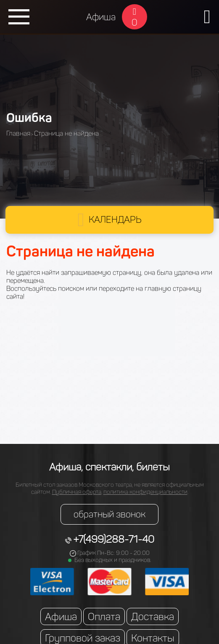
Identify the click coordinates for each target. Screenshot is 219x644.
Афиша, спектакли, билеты (109, 467)
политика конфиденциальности (145, 492)
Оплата (104, 616)
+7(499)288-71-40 (114, 539)
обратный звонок (109, 514)
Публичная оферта (77, 492)
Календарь (115, 220)
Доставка (153, 616)
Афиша (101, 17)
